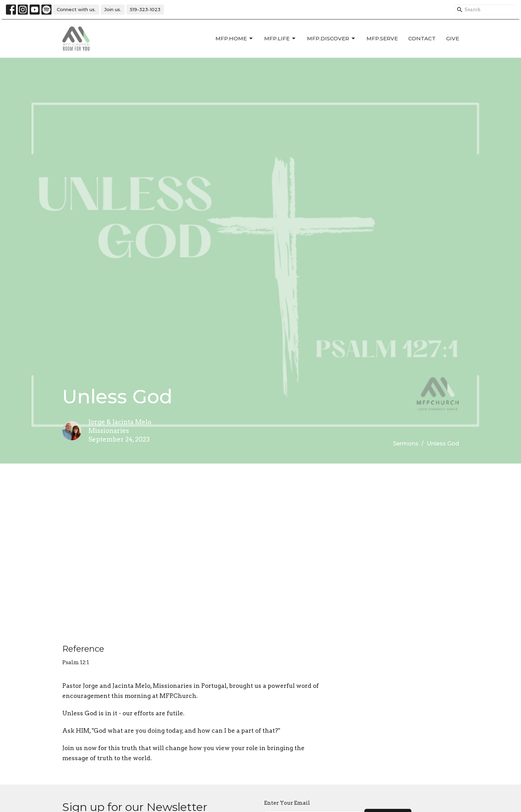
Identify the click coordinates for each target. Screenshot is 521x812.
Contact (422, 38)
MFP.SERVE (382, 38)
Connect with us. (76, 9)
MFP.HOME (235, 39)
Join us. (113, 9)
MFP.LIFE (280, 39)
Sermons (406, 444)
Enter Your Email (287, 803)
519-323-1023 (145, 9)
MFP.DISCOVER (331, 39)
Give (453, 38)
